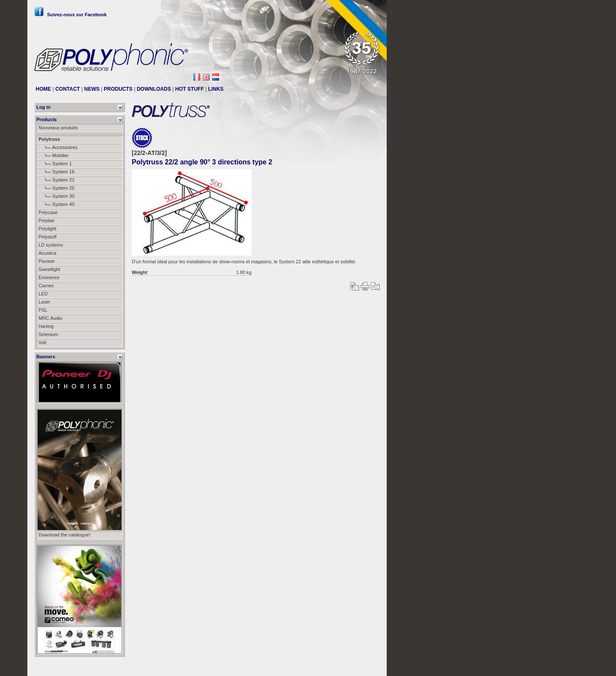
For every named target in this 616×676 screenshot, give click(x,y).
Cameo (46, 286)
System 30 (56, 196)
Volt (42, 342)
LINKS (216, 89)
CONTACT (68, 89)
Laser (44, 302)
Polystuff (47, 237)
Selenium (48, 334)
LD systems (51, 245)
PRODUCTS (118, 89)
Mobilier (54, 155)
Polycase (48, 212)
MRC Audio (50, 318)
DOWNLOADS (154, 89)
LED (43, 294)
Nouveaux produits (58, 128)
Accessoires (58, 147)
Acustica (47, 253)
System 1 (55, 164)
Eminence (49, 277)
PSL (43, 310)
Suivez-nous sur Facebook (70, 15)
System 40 (56, 204)
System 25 (56, 188)
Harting (46, 326)
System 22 (56, 180)
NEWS (92, 89)
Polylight (47, 229)
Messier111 (368, 666)
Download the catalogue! (64, 535)
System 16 (56, 172)
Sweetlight (49, 269)
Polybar (46, 220)
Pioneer (47, 261)
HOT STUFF (189, 89)
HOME (43, 89)
